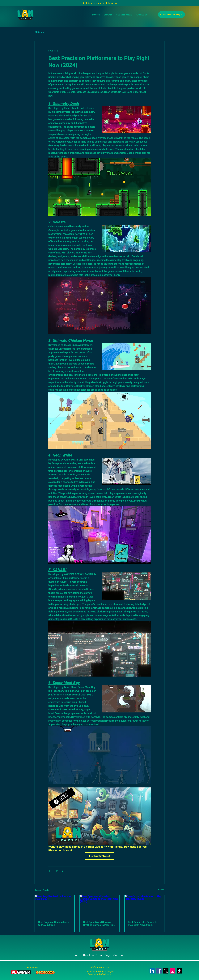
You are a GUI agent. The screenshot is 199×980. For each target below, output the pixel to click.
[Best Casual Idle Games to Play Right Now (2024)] (144, 906)
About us (88, 955)
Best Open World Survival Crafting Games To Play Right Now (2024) (99, 924)
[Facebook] (159, 971)
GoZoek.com (105, 974)
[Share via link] (70, 871)
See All (161, 890)
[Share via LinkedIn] (63, 871)
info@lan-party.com (99, 967)
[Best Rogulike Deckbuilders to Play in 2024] (55, 906)
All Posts (40, 32)
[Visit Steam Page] (171, 15)
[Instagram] (173, 971)
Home (77, 955)
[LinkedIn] (152, 971)
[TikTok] (179, 971)
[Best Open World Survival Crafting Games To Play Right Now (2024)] (100, 906)
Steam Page (103, 955)
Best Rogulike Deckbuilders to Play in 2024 (54, 924)
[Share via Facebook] (50, 871)
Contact (119, 955)
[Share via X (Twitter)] (56, 871)
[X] (166, 971)
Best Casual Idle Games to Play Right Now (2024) (143, 924)
